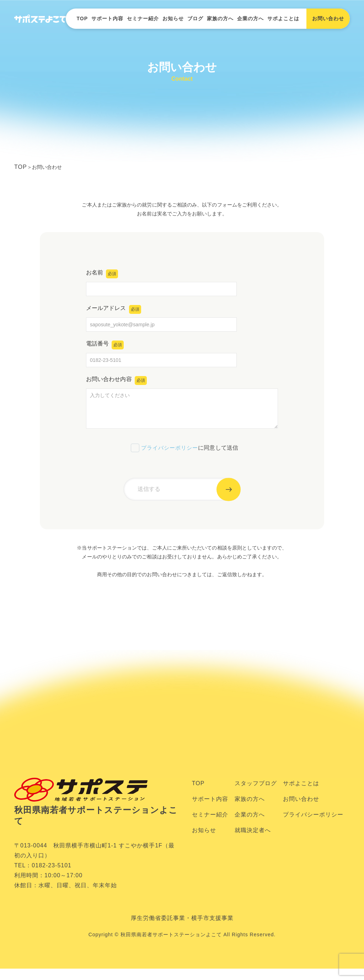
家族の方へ (220, 18)
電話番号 (106, 347)
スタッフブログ (256, 795)
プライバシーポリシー (169, 455)
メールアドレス (115, 312)
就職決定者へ (253, 842)
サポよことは (283, 18)
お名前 (103, 276)
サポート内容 (107, 18)
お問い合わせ (301, 811)
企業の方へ (250, 18)
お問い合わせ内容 (118, 383)
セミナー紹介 (143, 18)
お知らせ (173, 18)
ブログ (195, 18)
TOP (82, 18)
